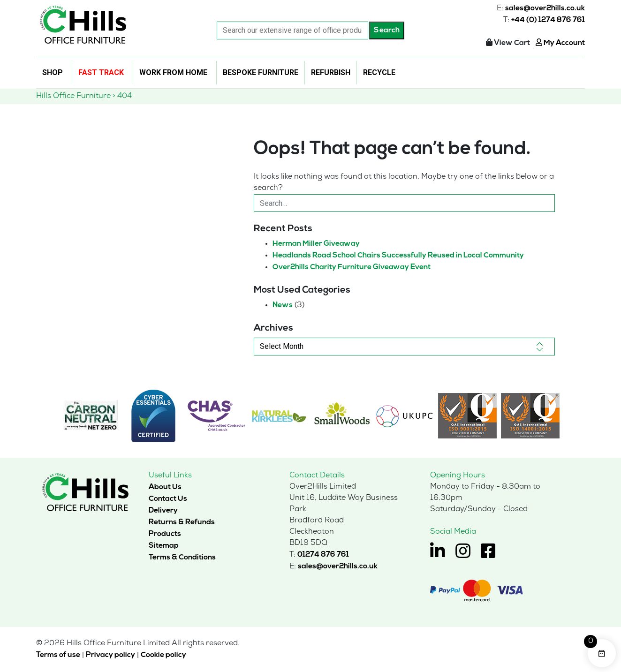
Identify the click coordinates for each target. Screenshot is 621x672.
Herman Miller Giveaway (316, 244)
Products (165, 534)
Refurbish (331, 72)
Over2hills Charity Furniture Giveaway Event (352, 267)
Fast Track (101, 72)
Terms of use (58, 655)
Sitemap (164, 546)
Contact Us (168, 499)
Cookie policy (163, 655)
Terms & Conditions (182, 558)
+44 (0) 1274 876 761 (548, 20)
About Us (165, 487)
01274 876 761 (323, 555)
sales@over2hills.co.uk (545, 8)
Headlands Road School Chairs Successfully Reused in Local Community (398, 256)
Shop (53, 72)
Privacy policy (110, 655)
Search (387, 30)
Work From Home (173, 72)
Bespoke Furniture (261, 72)
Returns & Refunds (182, 522)
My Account (560, 43)
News (283, 305)
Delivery (163, 511)
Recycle (379, 72)
